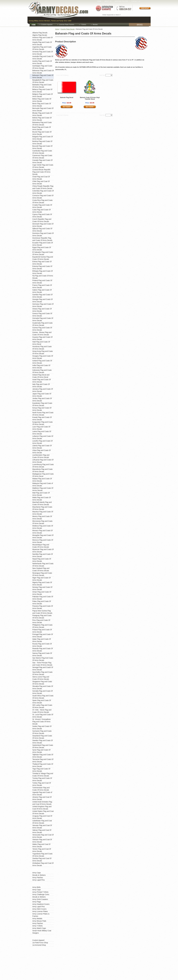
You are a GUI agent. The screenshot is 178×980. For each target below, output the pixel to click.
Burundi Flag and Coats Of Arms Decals (42, 147)
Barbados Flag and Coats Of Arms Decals (42, 86)
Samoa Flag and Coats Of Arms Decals (42, 654)
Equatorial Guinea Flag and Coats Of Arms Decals (43, 258)
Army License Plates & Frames (41, 915)
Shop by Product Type (42, 884)
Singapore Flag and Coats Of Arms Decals (42, 683)
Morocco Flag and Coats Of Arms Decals (43, 541)
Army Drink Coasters (40, 899)
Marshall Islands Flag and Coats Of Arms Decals (42, 503)
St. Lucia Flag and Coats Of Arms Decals (43, 716)
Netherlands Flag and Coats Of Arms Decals (43, 565)
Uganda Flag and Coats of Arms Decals (42, 793)
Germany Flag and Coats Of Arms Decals (43, 305)
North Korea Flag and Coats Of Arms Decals (43, 414)
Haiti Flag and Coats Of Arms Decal (41, 343)
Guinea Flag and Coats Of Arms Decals (42, 329)
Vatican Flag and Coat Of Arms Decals (42, 831)
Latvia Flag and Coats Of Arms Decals (42, 433)
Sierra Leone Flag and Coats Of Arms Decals (41, 678)
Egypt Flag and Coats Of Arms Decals (42, 249)
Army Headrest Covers (41, 904)
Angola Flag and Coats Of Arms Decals (42, 43)
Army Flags (37, 902)
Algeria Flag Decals (40, 35)
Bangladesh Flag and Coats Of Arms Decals (43, 81)
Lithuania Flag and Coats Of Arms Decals (43, 461)
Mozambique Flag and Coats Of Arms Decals (41, 546)
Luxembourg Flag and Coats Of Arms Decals (43, 466)
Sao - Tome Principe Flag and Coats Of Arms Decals (42, 664)
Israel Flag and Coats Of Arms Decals (42, 381)
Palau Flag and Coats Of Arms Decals (42, 602)
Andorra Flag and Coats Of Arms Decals (43, 39)
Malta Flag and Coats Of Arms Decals (42, 499)
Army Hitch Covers (39, 909)
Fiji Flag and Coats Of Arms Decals (43, 277)
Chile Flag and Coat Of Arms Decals (41, 183)
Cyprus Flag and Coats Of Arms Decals (42, 216)
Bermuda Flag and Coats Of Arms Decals (43, 109)
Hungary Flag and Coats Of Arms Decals (43, 357)
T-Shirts (83, 24)
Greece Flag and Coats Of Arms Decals (42, 315)
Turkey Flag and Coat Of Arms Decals (42, 784)
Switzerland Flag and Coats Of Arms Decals (43, 746)
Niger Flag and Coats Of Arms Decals (42, 579)
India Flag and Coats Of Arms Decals (41, 367)
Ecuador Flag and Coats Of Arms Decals (43, 244)
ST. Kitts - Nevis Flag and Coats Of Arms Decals (42, 711)
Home (99, 1)
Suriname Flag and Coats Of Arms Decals (42, 732)
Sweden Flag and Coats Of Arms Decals (43, 742)
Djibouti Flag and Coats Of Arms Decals (42, 230)
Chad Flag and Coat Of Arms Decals (41, 178)
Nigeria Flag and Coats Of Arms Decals (42, 584)
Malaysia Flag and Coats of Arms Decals (43, 484)
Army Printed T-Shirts (40, 892)
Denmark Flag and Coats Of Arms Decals (43, 225)
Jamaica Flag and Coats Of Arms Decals (43, 390)
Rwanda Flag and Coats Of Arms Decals (43, 650)
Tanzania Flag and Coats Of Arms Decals (43, 760)
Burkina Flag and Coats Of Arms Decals (42, 142)
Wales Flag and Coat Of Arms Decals (41, 845)
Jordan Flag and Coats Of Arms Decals (42, 400)
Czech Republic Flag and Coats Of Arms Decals (42, 220)
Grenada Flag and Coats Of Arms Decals (43, 319)
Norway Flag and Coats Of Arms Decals (42, 588)
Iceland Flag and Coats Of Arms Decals (42, 362)
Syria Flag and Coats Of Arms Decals (41, 751)
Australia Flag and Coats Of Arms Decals (43, 58)
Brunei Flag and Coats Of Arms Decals (42, 133)
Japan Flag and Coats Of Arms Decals (42, 395)
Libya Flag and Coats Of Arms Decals (42, 451)
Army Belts (37, 887)
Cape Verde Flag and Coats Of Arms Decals (43, 166)
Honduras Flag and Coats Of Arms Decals (42, 348)
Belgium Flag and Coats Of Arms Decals (43, 95)
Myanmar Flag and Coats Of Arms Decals (43, 551)
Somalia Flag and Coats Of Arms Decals (43, 692)
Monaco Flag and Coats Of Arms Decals (43, 532)
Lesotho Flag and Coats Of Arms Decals (43, 442)
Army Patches (38, 878)
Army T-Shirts (38, 926)
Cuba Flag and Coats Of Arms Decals (42, 211)
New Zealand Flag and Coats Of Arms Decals (41, 569)
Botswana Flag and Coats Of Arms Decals (42, 124)
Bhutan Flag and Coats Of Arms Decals (42, 114)
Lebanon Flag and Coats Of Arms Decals (43, 437)
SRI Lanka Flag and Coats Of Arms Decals (42, 706)
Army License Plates (40, 911)
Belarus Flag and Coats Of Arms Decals (42, 91)
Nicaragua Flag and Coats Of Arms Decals (42, 574)
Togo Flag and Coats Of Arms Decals (41, 770)
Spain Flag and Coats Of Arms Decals (42, 702)
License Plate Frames (67, 24)
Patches (144, 20)
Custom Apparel (101, 20)
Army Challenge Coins (41, 894)
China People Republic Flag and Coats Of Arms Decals (43, 187)
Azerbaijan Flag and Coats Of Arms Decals (42, 67)
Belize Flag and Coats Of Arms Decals (42, 100)
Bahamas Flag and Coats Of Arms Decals (43, 72)
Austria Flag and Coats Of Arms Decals (42, 62)
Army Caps (37, 873)
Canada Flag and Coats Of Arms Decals (43, 161)
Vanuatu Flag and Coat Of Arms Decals (42, 827)
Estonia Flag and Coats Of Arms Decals (42, 267)
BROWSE (136, 25)
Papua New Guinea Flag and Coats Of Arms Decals (42, 612)
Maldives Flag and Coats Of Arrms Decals (43, 489)
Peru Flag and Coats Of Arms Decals (41, 621)
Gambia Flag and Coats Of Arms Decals (43, 296)
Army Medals (37, 919)
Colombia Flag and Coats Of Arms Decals (43, 192)
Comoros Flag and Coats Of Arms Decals (43, 197)
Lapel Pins (130, 20)
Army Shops (37, 937)
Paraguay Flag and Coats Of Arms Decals (42, 617)
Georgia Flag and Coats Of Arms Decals (43, 300)
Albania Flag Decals (40, 33)
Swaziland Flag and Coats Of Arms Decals (42, 737)
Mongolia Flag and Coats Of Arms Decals (43, 536)
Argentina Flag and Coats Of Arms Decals (42, 48)
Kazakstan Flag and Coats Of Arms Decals (42, 404)
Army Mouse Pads (39, 921)
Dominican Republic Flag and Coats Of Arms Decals (42, 239)
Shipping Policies (121, 1)
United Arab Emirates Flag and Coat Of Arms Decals (42, 803)
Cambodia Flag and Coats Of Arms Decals (42, 152)
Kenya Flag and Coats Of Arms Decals (42, 409)
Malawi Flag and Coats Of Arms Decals (42, 480)
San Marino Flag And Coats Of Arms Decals (43, 659)
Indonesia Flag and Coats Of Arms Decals (42, 371)
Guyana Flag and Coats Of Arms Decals (43, 338)
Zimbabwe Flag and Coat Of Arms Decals (43, 864)
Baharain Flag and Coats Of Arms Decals (43, 76)
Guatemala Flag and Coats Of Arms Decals (43, 324)
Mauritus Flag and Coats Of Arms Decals (43, 513)
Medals (95, 24)
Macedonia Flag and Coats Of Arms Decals (43, 470)
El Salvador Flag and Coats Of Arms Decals (43, 253)
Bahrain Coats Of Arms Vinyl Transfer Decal (90, 98)
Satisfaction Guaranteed (104, 8)
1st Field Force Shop (40, 943)
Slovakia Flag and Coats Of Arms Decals (43, 687)
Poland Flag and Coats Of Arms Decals (42, 631)
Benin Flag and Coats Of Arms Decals (42, 105)
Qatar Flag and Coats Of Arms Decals (42, 640)
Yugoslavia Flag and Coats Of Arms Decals (43, 855)
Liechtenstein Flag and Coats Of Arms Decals (41, 456)
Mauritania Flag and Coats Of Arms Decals (42, 508)
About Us (108, 1)
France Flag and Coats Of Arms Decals (42, 286)
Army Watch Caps (39, 928)
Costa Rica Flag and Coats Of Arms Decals (43, 201)
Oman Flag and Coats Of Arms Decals (42, 593)
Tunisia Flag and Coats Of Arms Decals (42, 779)
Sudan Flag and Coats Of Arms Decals (42, 727)
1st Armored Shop (39, 945)
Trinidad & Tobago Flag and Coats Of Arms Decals (43, 775)
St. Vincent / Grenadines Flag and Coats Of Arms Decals (42, 722)
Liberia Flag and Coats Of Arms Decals (42, 447)
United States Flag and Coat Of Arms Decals (43, 812)
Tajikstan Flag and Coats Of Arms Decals (43, 756)
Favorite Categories (40, 869)
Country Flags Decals (68, 29)
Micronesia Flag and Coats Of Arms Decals (43, 522)
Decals (117, 20)
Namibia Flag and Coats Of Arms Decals (43, 555)
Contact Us (136, 1)
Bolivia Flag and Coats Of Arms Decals (42, 119)
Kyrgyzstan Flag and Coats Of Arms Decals (43, 423)
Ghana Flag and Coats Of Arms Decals (42, 310)
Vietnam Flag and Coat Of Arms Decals (42, 841)
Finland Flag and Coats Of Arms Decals (42, 282)
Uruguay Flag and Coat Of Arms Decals (42, 817)
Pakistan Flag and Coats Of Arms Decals (43, 598)
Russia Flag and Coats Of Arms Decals (42, 645)
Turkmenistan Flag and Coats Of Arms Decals (41, 789)
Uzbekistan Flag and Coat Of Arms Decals (42, 822)
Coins (85, 20)
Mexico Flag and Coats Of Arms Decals (42, 518)
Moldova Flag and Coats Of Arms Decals (43, 527)
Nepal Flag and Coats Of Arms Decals (42, 560)
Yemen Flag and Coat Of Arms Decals (42, 850)
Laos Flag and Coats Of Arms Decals (41, 428)
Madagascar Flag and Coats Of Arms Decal (43, 475)
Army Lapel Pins (39, 880)
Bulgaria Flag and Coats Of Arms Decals (43, 138)
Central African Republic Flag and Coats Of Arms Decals (41, 172)
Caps (76, 20)
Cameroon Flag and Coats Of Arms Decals (42, 157)
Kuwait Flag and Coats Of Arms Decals (42, 418)
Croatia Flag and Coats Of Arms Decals (42, 206)
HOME (34, 25)
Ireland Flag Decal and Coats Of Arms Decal (41, 376)
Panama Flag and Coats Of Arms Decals (43, 607)
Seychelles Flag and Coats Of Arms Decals (43, 673)
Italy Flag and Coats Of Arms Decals (41, 385)
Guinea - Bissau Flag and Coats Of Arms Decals (42, 334)
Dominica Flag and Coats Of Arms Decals (43, 234)
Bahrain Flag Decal (67, 98)
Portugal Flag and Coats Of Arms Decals (43, 635)
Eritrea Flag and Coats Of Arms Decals (42, 263)
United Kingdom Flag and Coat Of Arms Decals (42, 808)
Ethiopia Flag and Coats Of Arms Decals (43, 272)
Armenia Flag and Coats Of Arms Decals (43, 53)
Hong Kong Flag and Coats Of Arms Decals (43, 352)
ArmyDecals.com (61, 10)
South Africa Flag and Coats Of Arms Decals (43, 697)
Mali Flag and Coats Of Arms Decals (41, 494)
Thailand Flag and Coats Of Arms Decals (43, 765)
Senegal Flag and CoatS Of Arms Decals (43, 669)
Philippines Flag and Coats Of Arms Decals (43, 626)
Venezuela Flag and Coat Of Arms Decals (43, 836)
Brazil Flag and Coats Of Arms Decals (42, 128)
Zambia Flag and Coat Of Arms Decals (42, 860)
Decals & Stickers (39, 875)
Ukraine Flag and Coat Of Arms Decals (42, 798)
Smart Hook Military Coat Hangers (42, 932)
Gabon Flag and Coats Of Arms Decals (42, 291)
